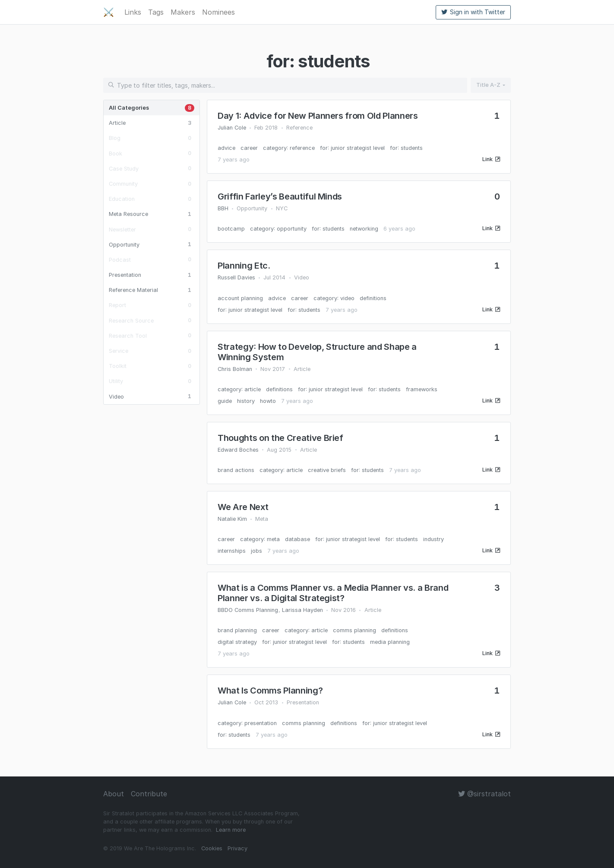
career (249, 148)
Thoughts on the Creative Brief (280, 438)
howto (268, 401)
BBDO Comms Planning (248, 610)
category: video (334, 298)
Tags (156, 12)
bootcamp (231, 229)
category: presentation (247, 723)
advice (226, 148)
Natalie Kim (232, 519)
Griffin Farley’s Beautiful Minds (280, 196)
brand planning (237, 630)
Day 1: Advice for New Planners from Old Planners (318, 116)
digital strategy (237, 642)
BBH (223, 208)
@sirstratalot (484, 794)
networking (364, 229)
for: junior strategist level (352, 148)
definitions (373, 298)
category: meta (260, 539)
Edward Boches (238, 450)
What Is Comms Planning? (270, 691)
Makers (183, 12)
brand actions (236, 470)
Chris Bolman (235, 369)
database (298, 539)
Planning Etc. (244, 266)
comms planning (354, 630)
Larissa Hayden (302, 610)
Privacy (237, 848)
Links (133, 12)
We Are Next (243, 507)
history (246, 401)
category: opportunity (278, 229)
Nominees (218, 12)
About (114, 794)
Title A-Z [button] (488, 85)
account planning (240, 298)
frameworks (422, 389)
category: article (239, 389)
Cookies (212, 848)
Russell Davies (236, 277)
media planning (390, 642)
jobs (256, 551)
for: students (406, 148)
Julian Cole (232, 128)
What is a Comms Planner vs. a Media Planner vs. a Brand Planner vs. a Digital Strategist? (333, 593)
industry (434, 539)
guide (225, 401)
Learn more (231, 830)
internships (232, 551)
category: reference (289, 148)
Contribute (149, 794)
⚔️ (109, 12)
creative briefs (327, 470)
